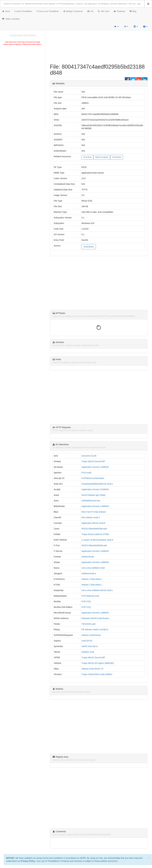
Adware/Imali (88, 557)
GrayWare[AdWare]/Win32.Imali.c (97, 484)
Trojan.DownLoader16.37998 (95, 534)
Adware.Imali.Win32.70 (92, 669)
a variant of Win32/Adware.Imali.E (97, 540)
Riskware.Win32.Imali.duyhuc (95, 618)
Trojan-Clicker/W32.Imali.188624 (97, 674)
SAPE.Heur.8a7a (90, 646)
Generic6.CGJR (89, 456)
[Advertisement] (23, 69)
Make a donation (11, 19)
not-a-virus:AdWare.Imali (93, 568)
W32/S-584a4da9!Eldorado (94, 529)
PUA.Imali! (87, 473)
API (90, 11)
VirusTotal (87, 157)
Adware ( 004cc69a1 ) (92, 579)
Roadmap (119, 11)
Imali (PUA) (87, 641)
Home (6, 11)
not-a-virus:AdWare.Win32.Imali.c (97, 590)
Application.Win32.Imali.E (94, 523)
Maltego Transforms (73, 11)
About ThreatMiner (23, 11)
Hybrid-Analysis (102, 157)
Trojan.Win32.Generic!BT (93, 461)
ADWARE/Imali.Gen (91, 501)
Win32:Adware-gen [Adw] (93, 495)
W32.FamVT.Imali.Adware (94, 512)
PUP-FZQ (86, 601)
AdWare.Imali (88, 652)
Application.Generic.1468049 (95, 467)
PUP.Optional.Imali (90, 596)
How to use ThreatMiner (48, 11)
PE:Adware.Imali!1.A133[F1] (95, 629)
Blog (133, 11)
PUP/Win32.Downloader (93, 478)
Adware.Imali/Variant (91, 635)
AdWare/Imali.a (89, 573)
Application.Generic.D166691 (95, 489)
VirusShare (117, 157)
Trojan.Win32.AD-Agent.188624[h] (98, 663)
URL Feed (104, 11)
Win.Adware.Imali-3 (91, 517)
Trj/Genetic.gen (89, 624)
